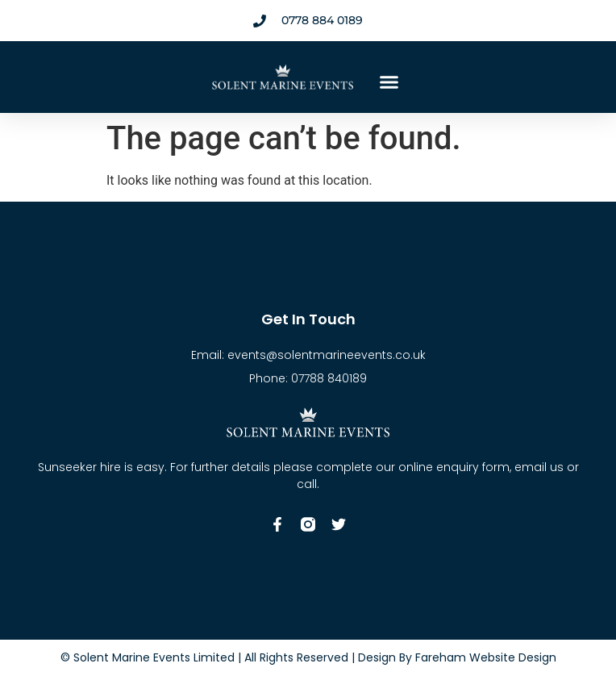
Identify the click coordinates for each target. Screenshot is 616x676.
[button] (389, 82)
